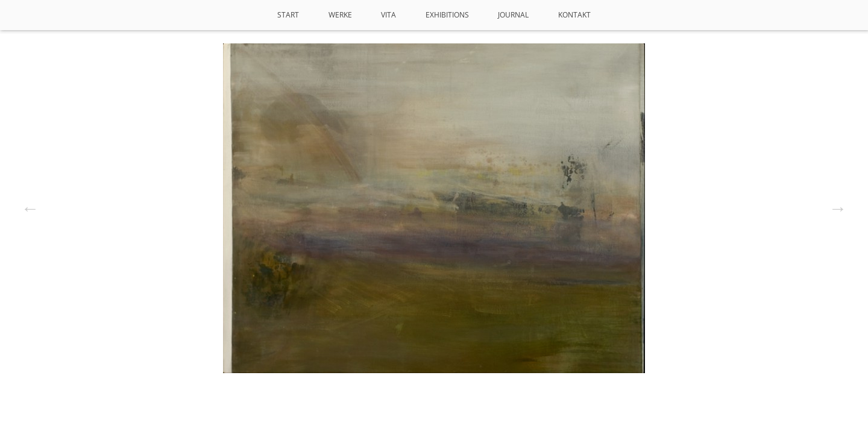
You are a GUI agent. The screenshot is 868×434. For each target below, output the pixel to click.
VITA (388, 15)
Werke (340, 15)
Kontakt (574, 15)
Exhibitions (447, 15)
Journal (513, 15)
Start (288, 15)
